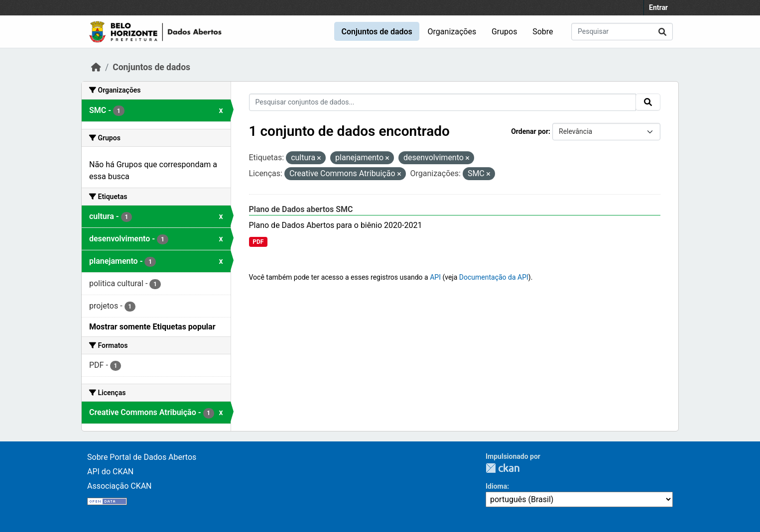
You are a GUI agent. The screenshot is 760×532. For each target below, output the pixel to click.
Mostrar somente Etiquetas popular (152, 327)
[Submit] (662, 32)
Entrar (658, 7)
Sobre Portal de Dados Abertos (142, 457)
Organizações (452, 32)
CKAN (503, 468)
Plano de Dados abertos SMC (301, 209)
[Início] (96, 67)
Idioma (496, 486)
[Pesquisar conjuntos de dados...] (622, 32)
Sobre (543, 32)
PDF (258, 242)
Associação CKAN (120, 486)
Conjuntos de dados (377, 32)
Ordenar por (530, 131)
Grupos (505, 32)
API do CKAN (110, 472)
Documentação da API (494, 277)
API (435, 277)
